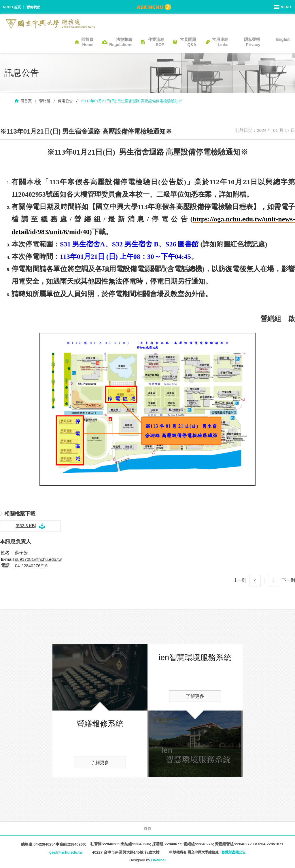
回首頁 (26, 101)
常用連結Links (220, 42)
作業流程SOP (156, 42)
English (283, 39)
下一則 (289, 580)
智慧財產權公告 (234, 852)
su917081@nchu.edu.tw (38, 559)
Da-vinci (159, 860)
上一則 (240, 580)
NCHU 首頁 (12, 7)
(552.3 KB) (26, 526)
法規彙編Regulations (121, 42)
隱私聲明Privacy (252, 42)
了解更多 (100, 762)
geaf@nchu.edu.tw (66, 852)
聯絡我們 (33, 7)
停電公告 (65, 101)
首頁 (147, 828)
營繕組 (45, 101)
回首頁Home (87, 42)
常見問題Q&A (188, 42)
